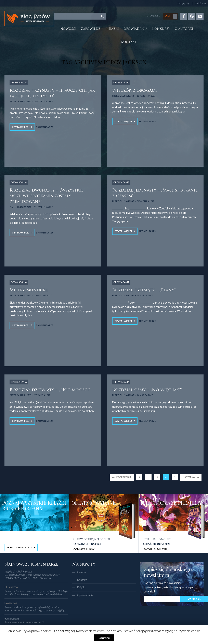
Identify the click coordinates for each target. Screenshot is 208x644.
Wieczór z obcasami (135, 91)
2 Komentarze (147, 121)
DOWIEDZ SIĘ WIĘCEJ (158, 549)
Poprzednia (124, 477)
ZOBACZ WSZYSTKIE (19, 547)
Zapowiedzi (91, 29)
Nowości (68, 29)
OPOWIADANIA (19, 82)
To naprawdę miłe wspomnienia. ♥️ (24, 622)
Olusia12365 (24, 101)
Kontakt (129, 42)
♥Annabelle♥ (12, 619)
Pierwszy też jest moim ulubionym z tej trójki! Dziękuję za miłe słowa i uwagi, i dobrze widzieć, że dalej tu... (36, 593)
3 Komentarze (45, 127)
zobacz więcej (64, 631)
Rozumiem (104, 638)
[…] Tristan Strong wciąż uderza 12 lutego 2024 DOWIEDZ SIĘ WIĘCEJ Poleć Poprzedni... (32, 576)
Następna (189, 477)
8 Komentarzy (147, 321)
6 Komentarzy (147, 231)
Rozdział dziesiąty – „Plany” (144, 290)
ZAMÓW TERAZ (84, 549)
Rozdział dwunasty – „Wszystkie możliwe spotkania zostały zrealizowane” (46, 196)
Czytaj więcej (21, 127)
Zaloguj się (183, 3)
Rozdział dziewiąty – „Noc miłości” (50, 390)
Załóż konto (202, 3)
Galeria (81, 572)
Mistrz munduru (29, 290)
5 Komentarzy (45, 233)
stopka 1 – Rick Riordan (18, 571)
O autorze (184, 29)
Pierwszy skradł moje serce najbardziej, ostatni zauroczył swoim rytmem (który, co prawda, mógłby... (35, 609)
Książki (113, 29)
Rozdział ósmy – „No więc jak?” (147, 390)
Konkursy (161, 29)
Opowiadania (135, 29)
